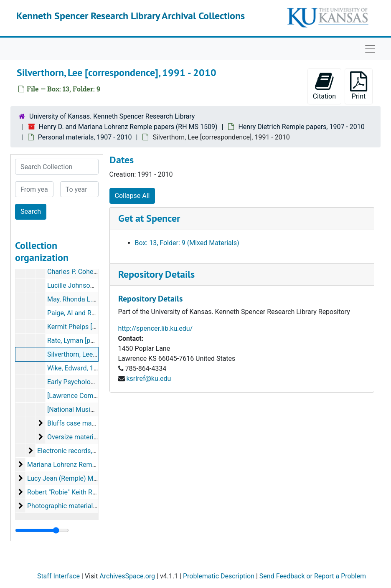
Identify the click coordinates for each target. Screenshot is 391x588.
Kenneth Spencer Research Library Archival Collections (131, 16)
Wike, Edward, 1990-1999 (84, 368)
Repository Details (156, 274)
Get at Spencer (149, 218)
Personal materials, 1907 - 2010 (85, 137)
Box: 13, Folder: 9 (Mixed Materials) (187, 243)
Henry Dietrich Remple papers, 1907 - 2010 (301, 127)
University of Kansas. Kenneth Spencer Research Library (112, 116)
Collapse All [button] (132, 196)
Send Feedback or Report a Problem (313, 576)
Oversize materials (75, 437)
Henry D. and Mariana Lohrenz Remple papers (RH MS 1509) (128, 127)
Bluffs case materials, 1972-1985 (96, 423)
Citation (324, 86)
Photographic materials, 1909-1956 (79, 506)
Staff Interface (58, 576)
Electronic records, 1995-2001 (81, 451)
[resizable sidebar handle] (42, 530)
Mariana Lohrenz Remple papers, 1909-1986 (93, 465)
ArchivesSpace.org (127, 576)
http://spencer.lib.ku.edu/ (156, 328)
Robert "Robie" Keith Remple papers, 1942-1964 (97, 492)
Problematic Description (219, 576)
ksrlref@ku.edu (149, 379)
